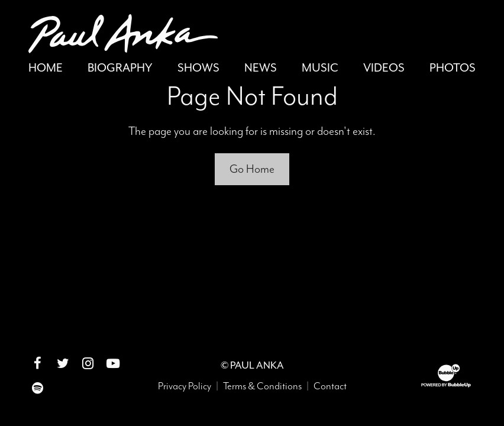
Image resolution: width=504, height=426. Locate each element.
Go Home (252, 169)
